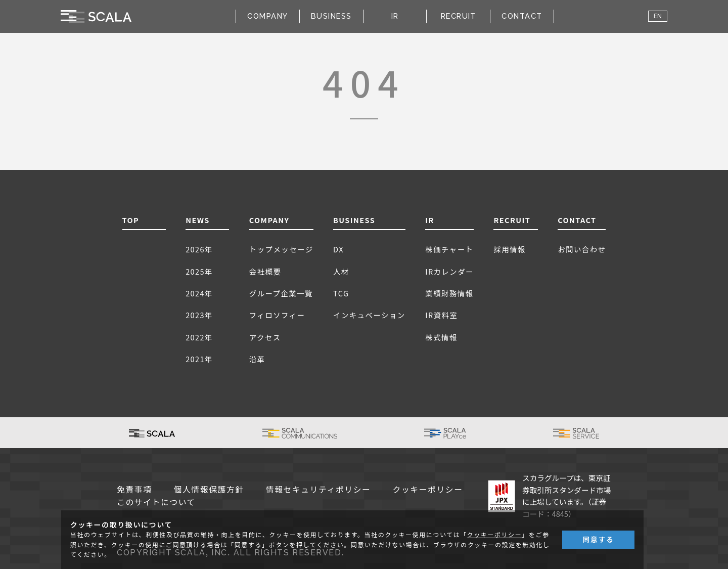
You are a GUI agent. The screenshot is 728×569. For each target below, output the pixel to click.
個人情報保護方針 (209, 490)
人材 (341, 271)
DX (338, 249)
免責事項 (134, 490)
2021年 (199, 359)
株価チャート (449, 249)
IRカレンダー (449, 271)
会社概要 (265, 271)
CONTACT (522, 16)
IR (430, 220)
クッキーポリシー (428, 490)
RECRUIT (459, 16)
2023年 (199, 315)
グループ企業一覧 (281, 293)
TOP (131, 220)
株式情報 (441, 337)
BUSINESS (354, 220)
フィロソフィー (277, 315)
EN (658, 16)
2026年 (199, 249)
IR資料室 (441, 315)
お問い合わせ (582, 249)
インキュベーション (369, 315)
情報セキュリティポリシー (318, 490)
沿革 (257, 359)
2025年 (199, 271)
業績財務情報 (449, 293)
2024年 (199, 293)
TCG (341, 293)
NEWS (198, 220)
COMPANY (269, 220)
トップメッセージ (281, 249)
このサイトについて (156, 502)
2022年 (199, 337)
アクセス (265, 337)
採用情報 (510, 249)
